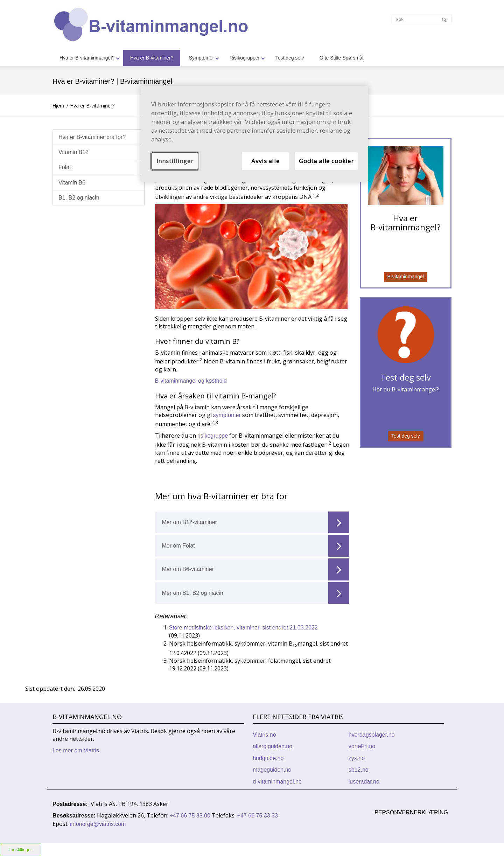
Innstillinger (175, 161)
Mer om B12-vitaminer (256, 522)
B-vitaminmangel (406, 277)
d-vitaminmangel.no (277, 782)
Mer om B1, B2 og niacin (256, 593)
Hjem (58, 106)
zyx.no (357, 758)
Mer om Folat (256, 546)
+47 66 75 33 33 (257, 816)
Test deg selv (406, 436)
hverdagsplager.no (372, 735)
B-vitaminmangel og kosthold (191, 381)
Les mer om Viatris (76, 750)
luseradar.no (364, 782)
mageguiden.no (272, 770)
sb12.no (359, 770)
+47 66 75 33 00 (191, 816)
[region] (254, 134)
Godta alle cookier (326, 161)
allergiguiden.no (272, 746)
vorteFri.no (362, 746)
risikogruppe (212, 436)
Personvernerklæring (411, 812)
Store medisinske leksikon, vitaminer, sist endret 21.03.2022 (243, 628)
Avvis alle (265, 161)
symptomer (228, 415)
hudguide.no (268, 758)
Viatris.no (264, 735)
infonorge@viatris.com (98, 824)
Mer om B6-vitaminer (256, 569)
